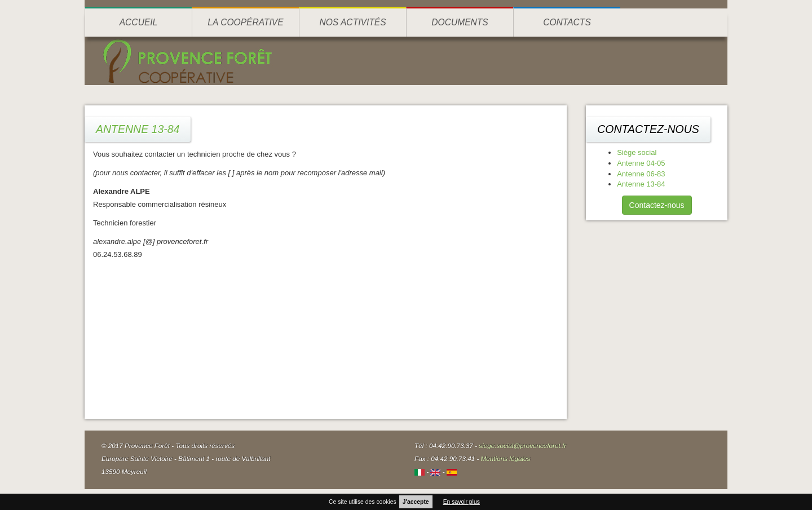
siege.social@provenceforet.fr (522, 445)
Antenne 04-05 (641, 163)
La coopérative (245, 22)
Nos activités (352, 22)
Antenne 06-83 (641, 174)
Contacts (567, 22)
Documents (460, 22)
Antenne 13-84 (641, 184)
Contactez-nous (657, 205)
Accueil (139, 22)
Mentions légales (506, 458)
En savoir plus (462, 502)
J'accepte (416, 502)
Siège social (637, 152)
